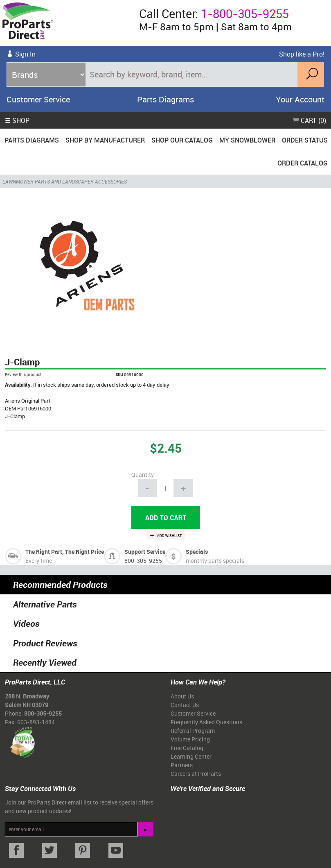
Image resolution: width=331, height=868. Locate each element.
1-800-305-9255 (245, 14)
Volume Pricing (190, 739)
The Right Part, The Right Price (65, 552)
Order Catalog (303, 163)
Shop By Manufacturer (105, 140)
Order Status (305, 140)
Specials (197, 552)
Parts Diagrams (165, 99)
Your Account (300, 99)
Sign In (25, 54)
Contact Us (185, 705)
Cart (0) (309, 120)
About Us (182, 696)
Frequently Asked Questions (206, 722)
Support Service (145, 552)
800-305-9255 (143, 561)
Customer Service (38, 99)
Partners (182, 765)
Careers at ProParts (196, 774)
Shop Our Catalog (182, 140)
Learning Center (191, 756)
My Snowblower (247, 140)
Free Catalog (187, 748)
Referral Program (193, 731)
